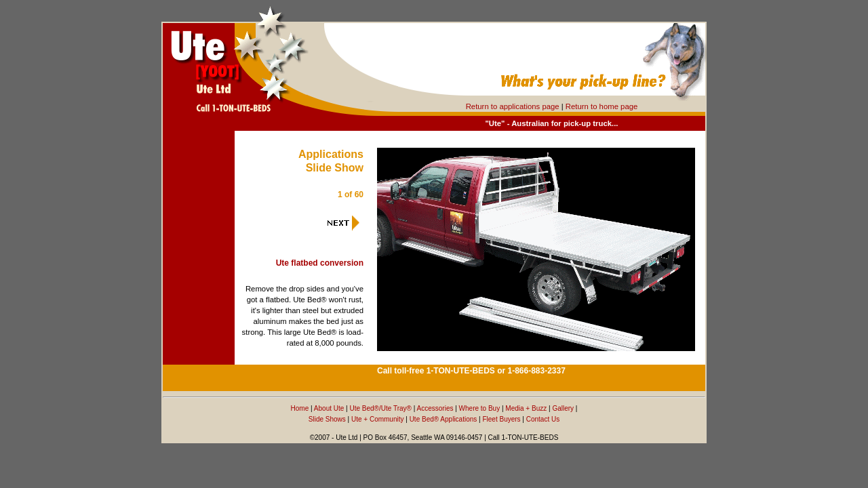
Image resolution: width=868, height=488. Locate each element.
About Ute (329, 408)
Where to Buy (480, 408)
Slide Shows (327, 419)
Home (300, 408)
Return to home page (601, 106)
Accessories (435, 408)
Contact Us (543, 419)
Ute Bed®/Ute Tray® (380, 408)
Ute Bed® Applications (443, 419)
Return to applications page (513, 106)
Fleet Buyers (501, 419)
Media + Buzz (526, 408)
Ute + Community (378, 419)
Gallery (563, 408)
